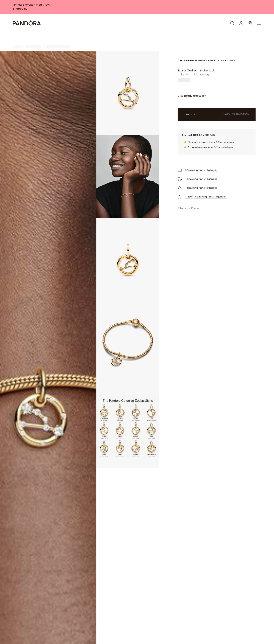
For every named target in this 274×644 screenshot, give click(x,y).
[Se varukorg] (250, 23)
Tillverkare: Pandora (189, 208)
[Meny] (259, 23)
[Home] (27, 23)
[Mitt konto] (241, 23)
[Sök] (232, 23)
